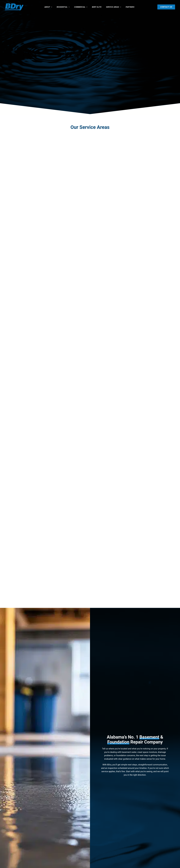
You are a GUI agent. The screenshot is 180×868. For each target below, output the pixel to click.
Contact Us (168, 7)
